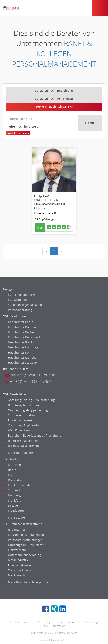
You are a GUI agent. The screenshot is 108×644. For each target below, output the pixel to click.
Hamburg (13, 495)
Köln (10, 475)
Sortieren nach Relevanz (54, 107)
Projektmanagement (20, 420)
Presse (59, 622)
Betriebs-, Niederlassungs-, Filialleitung (33, 435)
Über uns (13, 622)
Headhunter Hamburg (21, 347)
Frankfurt (13, 500)
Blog (48, 622)
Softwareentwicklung (21, 415)
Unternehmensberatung (23, 555)
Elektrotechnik (16, 550)
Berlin (11, 470)
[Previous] (46, 251)
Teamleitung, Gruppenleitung (26, 410)
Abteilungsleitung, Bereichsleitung (30, 400)
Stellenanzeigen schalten (24, 305)
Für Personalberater (20, 295)
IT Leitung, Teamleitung (22, 405)
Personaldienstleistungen (24, 540)
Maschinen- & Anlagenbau (25, 535)
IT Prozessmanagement (22, 441)
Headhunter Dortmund (22, 332)
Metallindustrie (17, 560)
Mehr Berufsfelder (19, 453)
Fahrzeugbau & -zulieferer (24, 545)
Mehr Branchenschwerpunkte (27, 582)
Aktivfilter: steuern (18, 133)
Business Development (22, 446)
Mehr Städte (15, 518)
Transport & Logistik (20, 570)
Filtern (90, 123)
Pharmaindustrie (18, 565)
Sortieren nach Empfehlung (54, 90)
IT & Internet (15, 530)
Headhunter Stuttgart (21, 363)
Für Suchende (16, 300)
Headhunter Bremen (20, 327)
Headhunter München (22, 358)
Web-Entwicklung (18, 430)
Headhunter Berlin (19, 322)
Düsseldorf (14, 480)
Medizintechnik (17, 575)
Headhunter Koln (18, 352)
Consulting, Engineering (23, 425)
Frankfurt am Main (19, 485)
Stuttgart (13, 490)
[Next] (62, 251)
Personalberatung (19, 310)
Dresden (12, 505)
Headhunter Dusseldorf (23, 337)
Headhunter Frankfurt (21, 342)
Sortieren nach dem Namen (54, 99)
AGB (45, 626)
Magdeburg (14, 510)
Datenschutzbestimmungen (83, 622)
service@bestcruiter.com (31, 375)
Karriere (28, 622)
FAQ (39, 622)
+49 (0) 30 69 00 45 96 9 (29, 381)
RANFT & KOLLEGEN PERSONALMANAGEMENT (54, 54)
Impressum (59, 626)
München (13, 465)
